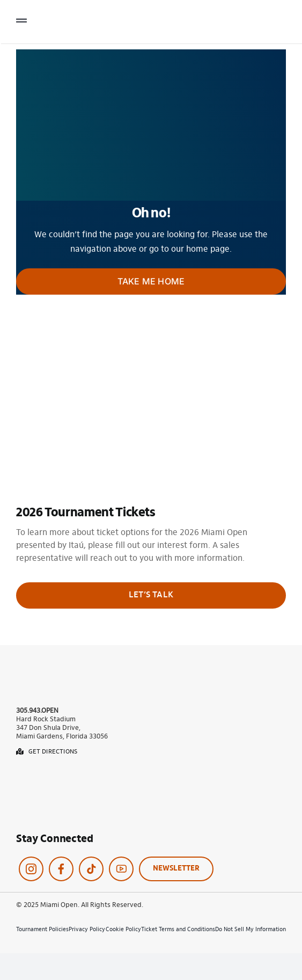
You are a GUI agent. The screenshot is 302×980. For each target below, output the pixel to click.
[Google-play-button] (48, 802)
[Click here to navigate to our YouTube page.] (121, 869)
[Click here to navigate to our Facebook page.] (61, 869)
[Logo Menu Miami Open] (243, 17)
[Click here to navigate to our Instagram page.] (31, 869)
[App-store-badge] (48, 775)
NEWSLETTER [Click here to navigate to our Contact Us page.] (176, 869)
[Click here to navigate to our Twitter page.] (91, 869)
